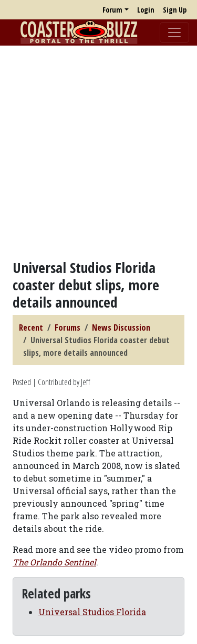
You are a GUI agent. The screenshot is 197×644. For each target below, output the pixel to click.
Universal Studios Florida (92, 612)
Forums (68, 328)
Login (146, 10)
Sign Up (175, 10)
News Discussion (121, 328)
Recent (31, 328)
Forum (112, 10)
